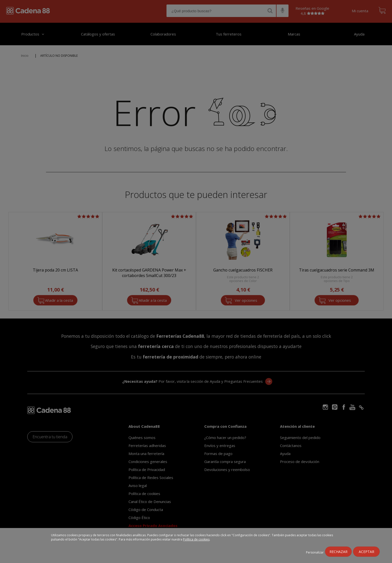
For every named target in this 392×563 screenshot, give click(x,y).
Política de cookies (196, 539)
